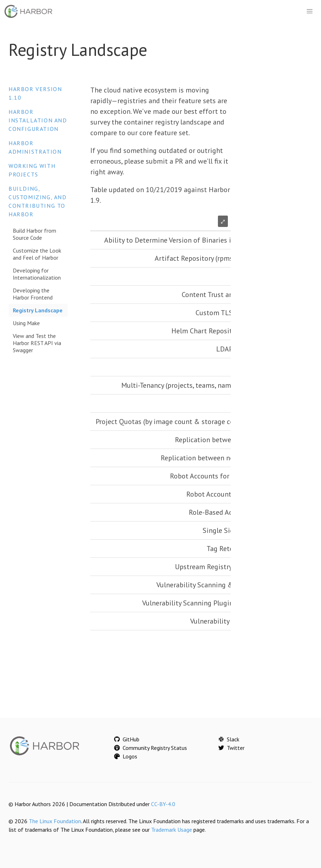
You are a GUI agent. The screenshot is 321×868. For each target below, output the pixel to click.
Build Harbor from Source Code (34, 234)
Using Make (26, 323)
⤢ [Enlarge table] (223, 221)
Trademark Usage (172, 830)
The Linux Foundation (55, 821)
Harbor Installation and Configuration (38, 120)
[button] (310, 11)
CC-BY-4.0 (163, 804)
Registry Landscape (38, 310)
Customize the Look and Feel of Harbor (37, 254)
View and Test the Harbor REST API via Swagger (37, 343)
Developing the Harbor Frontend (33, 294)
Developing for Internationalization (37, 274)
